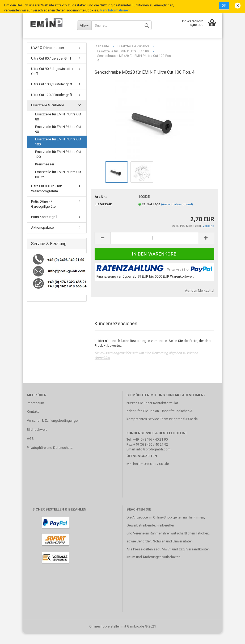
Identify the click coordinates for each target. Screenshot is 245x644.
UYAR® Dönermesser (48, 58)
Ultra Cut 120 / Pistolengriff (52, 105)
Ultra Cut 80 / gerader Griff (51, 69)
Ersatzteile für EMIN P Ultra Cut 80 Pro (58, 185)
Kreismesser (45, 175)
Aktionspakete (42, 238)
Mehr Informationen (115, 10)
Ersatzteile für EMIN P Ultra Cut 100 (58, 152)
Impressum (35, 414)
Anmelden (102, 368)
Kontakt (33, 422)
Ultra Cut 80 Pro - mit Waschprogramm (47, 199)
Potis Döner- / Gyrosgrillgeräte (43, 215)
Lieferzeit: (103, 215)
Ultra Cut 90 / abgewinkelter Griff (52, 82)
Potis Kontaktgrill (44, 227)
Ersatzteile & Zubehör (48, 116)
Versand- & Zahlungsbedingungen (53, 431)
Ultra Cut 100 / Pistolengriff (52, 95)
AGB (30, 449)
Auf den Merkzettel (200, 301)
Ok (224, 6)
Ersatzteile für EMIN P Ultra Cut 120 (58, 165)
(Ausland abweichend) (177, 215)
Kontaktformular (166, 414)
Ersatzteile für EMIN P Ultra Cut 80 (58, 127)
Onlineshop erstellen (105, 637)
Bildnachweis (37, 440)
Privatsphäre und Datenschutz (50, 458)
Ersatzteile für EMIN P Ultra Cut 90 (58, 140)
